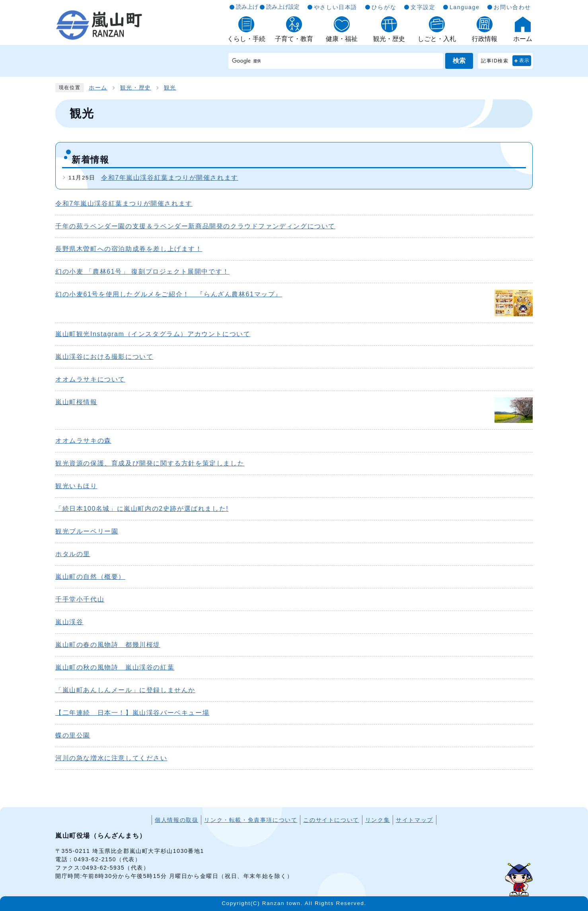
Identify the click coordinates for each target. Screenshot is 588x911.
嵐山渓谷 (69, 622)
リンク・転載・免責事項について (251, 820)
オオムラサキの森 (83, 441)
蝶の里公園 (73, 735)
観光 (170, 88)
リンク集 (378, 820)
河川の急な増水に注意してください (111, 758)
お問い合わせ (512, 7)
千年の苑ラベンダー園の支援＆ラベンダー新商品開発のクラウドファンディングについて (195, 226)
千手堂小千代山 (80, 599)
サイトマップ (415, 820)
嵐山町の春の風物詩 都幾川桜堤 (108, 645)
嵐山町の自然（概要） (90, 577)
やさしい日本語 (336, 7)
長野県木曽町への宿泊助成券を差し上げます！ (129, 249)
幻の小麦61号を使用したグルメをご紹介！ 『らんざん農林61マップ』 (169, 294)
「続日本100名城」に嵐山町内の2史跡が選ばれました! (142, 509)
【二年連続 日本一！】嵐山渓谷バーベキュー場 (132, 713)
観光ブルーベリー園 (87, 531)
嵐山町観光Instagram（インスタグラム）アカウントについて (153, 334)
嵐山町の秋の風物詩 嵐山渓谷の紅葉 (115, 667)
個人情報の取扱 (176, 820)
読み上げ (247, 7)
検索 (459, 61)
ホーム (98, 88)
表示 (525, 60)
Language (464, 7)
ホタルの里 (73, 554)
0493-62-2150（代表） (108, 859)
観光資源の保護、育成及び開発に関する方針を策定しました (150, 463)
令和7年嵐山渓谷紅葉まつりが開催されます (170, 178)
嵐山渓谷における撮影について (104, 357)
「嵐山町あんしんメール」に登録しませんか (125, 690)
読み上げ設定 (283, 7)
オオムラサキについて (90, 379)
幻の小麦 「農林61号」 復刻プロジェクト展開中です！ (142, 272)
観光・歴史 (136, 88)
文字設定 (423, 7)
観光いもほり (76, 486)
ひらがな (384, 7)
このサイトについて (331, 820)
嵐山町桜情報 (76, 402)
